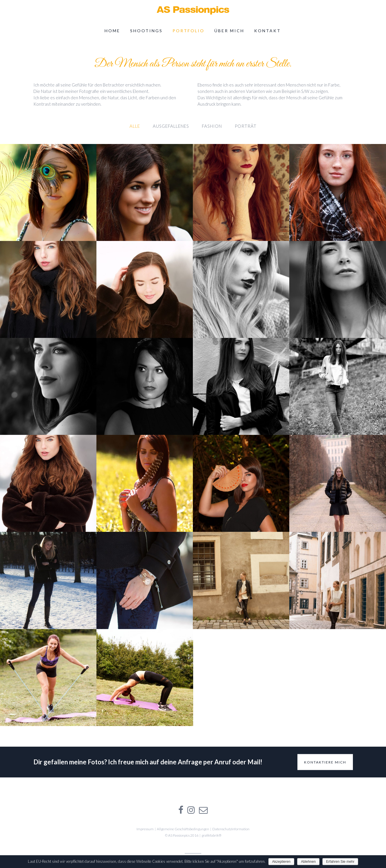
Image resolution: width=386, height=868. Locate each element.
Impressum (145, 829)
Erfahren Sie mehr (340, 862)
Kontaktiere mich (325, 762)
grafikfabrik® (211, 835)
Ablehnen (308, 862)
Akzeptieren (281, 862)
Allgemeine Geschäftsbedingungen (183, 829)
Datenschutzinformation (231, 829)
